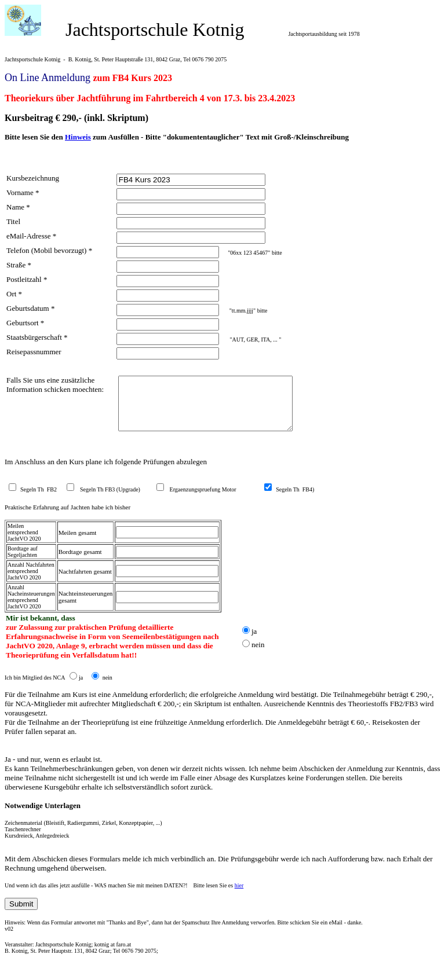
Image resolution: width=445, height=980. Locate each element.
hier (239, 896)
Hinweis (78, 137)
